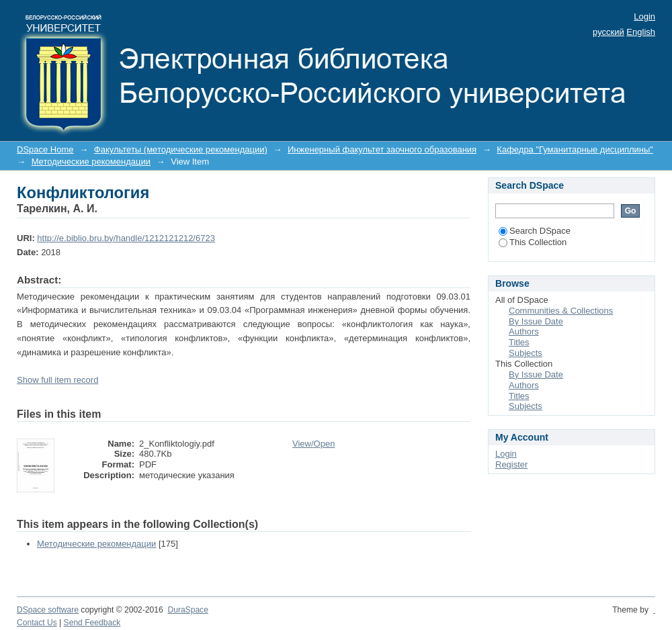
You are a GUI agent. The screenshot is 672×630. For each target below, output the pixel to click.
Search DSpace (535, 231)
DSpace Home (45, 149)
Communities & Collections (561, 311)
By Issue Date (536, 321)
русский (608, 32)
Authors (524, 331)
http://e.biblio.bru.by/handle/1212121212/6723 (126, 238)
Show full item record (57, 380)
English (641, 32)
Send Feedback (92, 623)
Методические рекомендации (91, 162)
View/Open (313, 444)
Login (644, 16)
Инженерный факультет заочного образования (382, 149)
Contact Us (37, 623)
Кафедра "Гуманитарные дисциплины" (575, 149)
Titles (519, 342)
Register (511, 464)
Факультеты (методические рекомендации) (181, 149)
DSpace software (48, 610)
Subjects (526, 353)
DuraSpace (187, 610)
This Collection (533, 242)
